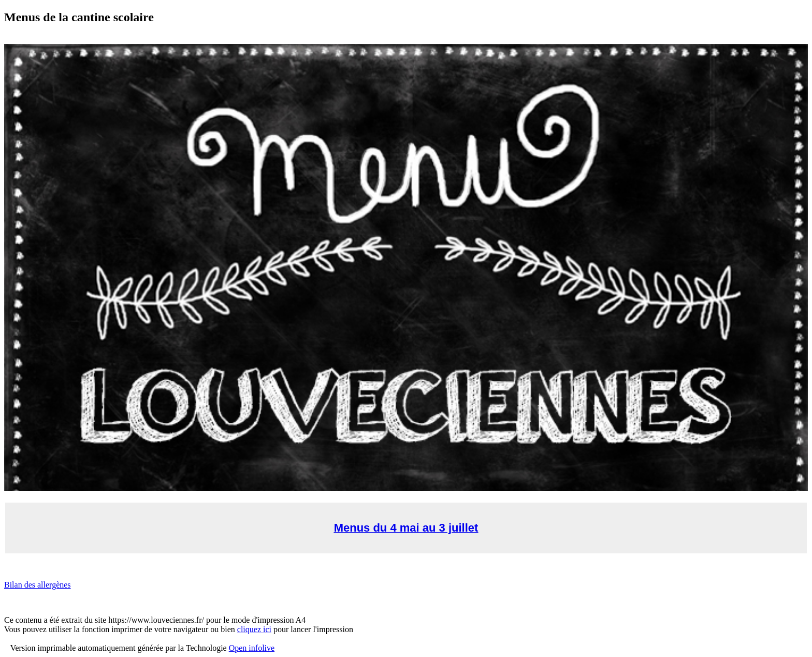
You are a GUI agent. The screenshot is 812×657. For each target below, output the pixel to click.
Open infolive (252, 648)
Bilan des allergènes (38, 585)
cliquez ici (254, 629)
